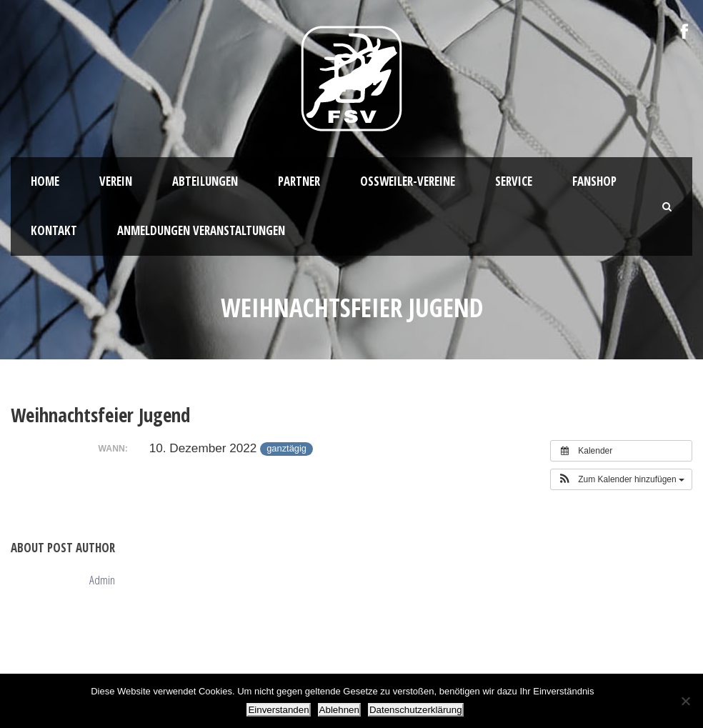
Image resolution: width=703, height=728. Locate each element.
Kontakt (54, 230)
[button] (621, 479)
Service (514, 181)
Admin (102, 580)
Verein (116, 181)
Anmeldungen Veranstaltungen (201, 230)
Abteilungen (205, 181)
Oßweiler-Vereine (408, 181)
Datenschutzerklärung (416, 710)
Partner (299, 181)
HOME (45, 181)
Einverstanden (278, 710)
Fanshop (594, 181)
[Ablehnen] (685, 701)
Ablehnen (339, 710)
